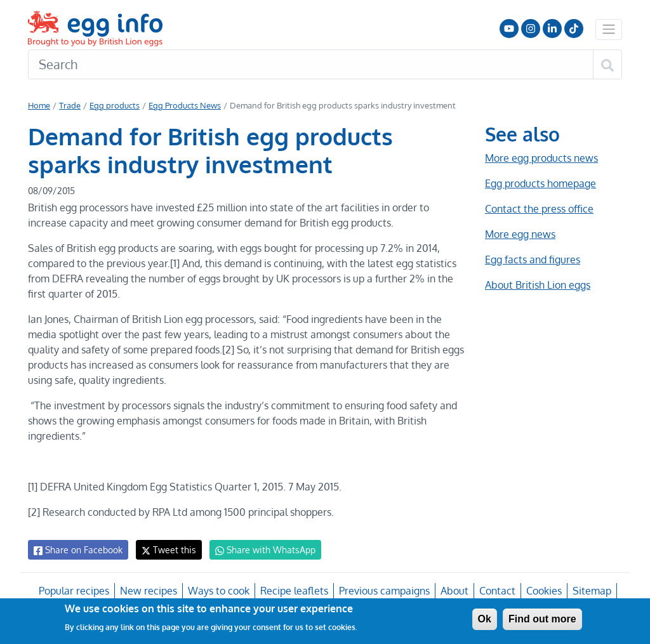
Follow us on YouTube (509, 29)
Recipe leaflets (294, 591)
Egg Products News (181, 105)
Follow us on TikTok (574, 29)
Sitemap (590, 591)
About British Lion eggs (538, 285)
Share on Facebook (77, 550)
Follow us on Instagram (531, 29)
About (454, 591)
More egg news (520, 234)
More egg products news (541, 158)
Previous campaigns (384, 591)
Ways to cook (219, 591)
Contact (496, 591)
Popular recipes (76, 591)
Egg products (112, 105)
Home (39, 105)
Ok (485, 619)
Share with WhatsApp (259, 550)
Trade (70, 105)
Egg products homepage (541, 183)
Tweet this (166, 550)
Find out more (542, 619)
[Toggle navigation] (609, 29)
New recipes (149, 591)
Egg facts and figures (532, 260)
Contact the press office (539, 209)
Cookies (542, 591)
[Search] (311, 65)
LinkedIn (552, 29)
